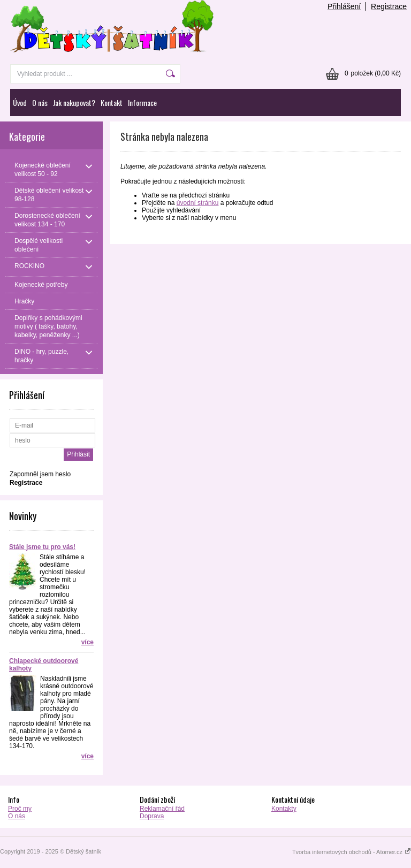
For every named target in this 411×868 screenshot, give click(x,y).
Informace (142, 102)
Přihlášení (344, 6)
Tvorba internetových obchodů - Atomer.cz (352, 852)
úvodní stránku (198, 203)
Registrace (389, 6)
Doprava (152, 816)
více (87, 642)
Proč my (20, 809)
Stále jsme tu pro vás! (42, 547)
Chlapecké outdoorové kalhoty (44, 665)
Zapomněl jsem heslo (40, 474)
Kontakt (112, 102)
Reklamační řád (162, 809)
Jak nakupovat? (74, 102)
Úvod (20, 102)
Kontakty (284, 809)
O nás (40, 102)
